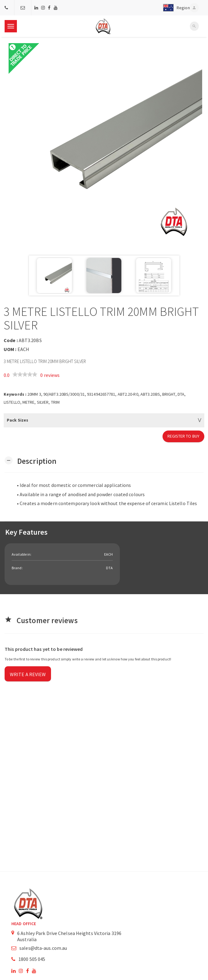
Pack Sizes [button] (18, 420)
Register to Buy (184, 436)
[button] (175, 8)
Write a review (28, 674)
